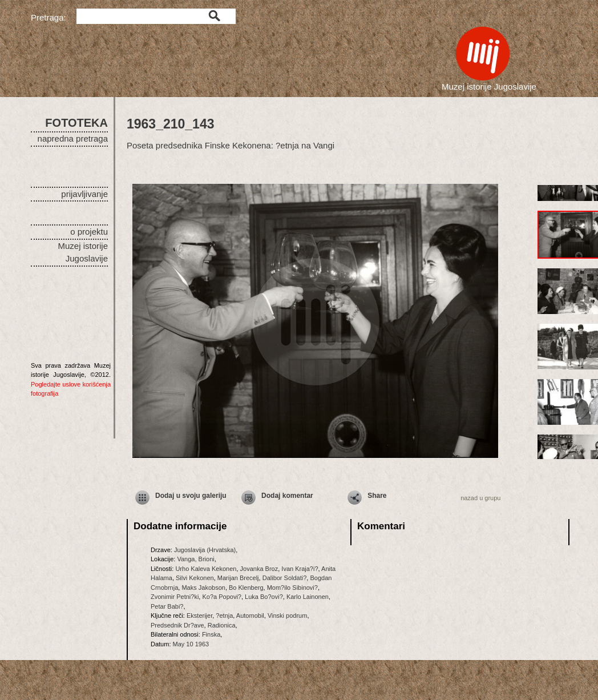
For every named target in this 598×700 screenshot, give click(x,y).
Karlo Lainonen (308, 597)
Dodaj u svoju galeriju (191, 496)
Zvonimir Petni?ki (175, 597)
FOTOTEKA (76, 123)
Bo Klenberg (246, 588)
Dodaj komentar (287, 496)
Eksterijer (199, 615)
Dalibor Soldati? (285, 578)
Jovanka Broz (259, 569)
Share (377, 496)
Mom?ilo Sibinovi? (292, 588)
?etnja (224, 615)
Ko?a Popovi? (222, 597)
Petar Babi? (167, 606)
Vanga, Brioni (195, 559)
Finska (211, 634)
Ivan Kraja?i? (300, 569)
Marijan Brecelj (238, 578)
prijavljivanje (84, 194)
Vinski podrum (288, 615)
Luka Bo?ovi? (264, 597)
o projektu (89, 232)
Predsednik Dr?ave (177, 625)
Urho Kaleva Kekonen (206, 569)
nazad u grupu (480, 498)
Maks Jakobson (203, 588)
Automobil (250, 615)
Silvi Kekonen (195, 578)
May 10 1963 (191, 644)
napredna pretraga (73, 138)
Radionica (222, 625)
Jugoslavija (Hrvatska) (205, 550)
